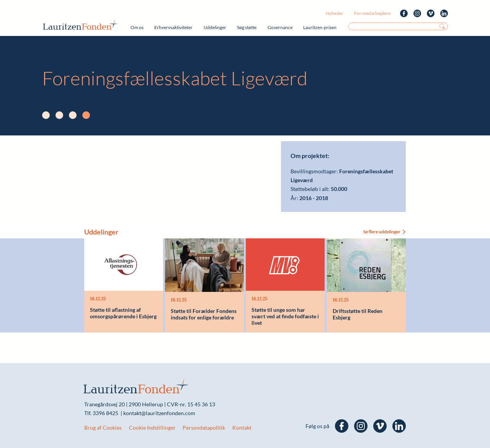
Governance (280, 27)
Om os (137, 27)
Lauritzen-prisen (320, 27)
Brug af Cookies (103, 428)
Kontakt (242, 428)
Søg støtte (247, 27)
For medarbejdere (372, 13)
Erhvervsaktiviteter (173, 27)
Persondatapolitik (204, 428)
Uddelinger (215, 27)
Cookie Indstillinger (152, 428)
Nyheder (335, 13)
